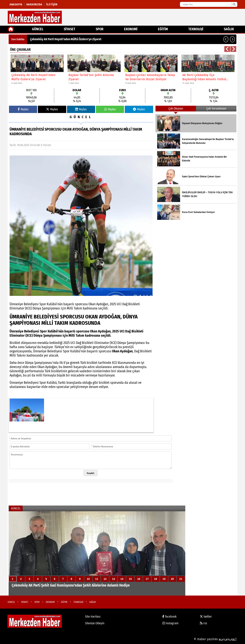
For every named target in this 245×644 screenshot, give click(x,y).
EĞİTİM (163, 29)
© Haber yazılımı (216, 639)
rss (203, 623)
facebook (169, 617)
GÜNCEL (38, 29)
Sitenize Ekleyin (95, 623)
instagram (170, 623)
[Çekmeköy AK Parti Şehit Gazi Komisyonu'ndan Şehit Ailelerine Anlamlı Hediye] (97, 553)
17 (147, 579)
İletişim (52, 5)
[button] (226, 39)
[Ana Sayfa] (11, 29)
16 (139, 579)
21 (181, 579)
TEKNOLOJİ (196, 29)
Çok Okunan (176, 108)
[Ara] (234, 4)
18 (156, 579)
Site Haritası (93, 617)
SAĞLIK (229, 29)
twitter (206, 617)
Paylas (23, 109)
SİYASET (69, 29)
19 (164, 579)
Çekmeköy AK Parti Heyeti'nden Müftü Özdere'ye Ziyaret (66, 39)
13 (114, 579)
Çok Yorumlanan (216, 108)
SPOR (100, 29)
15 (130, 579)
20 (172, 579)
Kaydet (91, 473)
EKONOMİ (131, 29)
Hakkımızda (34, 5)
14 (122, 579)
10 (88, 579)
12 (105, 579)
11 (97, 579)
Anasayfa (16, 5)
